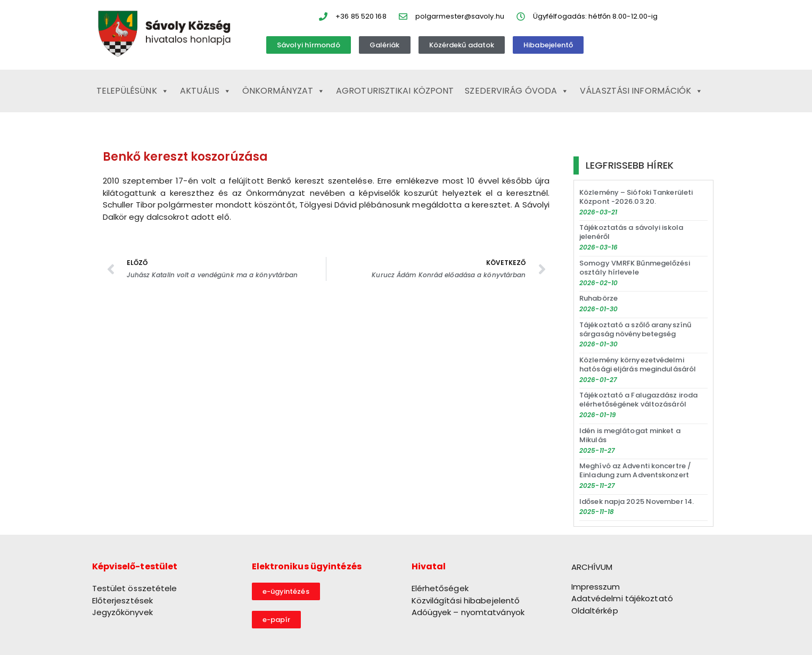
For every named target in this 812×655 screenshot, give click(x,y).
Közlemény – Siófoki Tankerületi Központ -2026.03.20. (636, 197)
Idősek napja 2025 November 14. (637, 501)
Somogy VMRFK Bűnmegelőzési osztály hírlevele (635, 268)
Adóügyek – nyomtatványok (468, 612)
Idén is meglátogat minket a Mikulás (630, 435)
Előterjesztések (123, 600)
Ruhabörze (598, 298)
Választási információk (641, 91)
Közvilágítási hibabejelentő (466, 600)
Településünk (133, 91)
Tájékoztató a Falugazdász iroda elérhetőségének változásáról (638, 400)
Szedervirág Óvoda (517, 91)
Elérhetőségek (440, 588)
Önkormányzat (284, 91)
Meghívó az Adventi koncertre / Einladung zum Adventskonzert (635, 470)
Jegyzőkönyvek (122, 612)
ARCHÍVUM (592, 567)
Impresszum (596, 587)
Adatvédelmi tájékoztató (622, 598)
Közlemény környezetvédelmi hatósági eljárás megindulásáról (638, 364)
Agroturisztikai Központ (395, 91)
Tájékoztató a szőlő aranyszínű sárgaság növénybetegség (635, 329)
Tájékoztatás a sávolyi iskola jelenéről (631, 232)
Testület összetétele (135, 588)
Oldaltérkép (595, 611)
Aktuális (206, 91)
